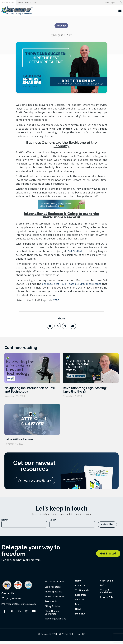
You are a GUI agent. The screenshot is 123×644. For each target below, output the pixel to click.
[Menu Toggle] (120, 11)
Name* (5, 520)
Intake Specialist (53, 591)
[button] (8, 2)
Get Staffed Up (77, 251)
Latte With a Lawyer (19, 439)
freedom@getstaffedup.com (21, 604)
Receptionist (51, 601)
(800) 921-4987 (13, 598)
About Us (80, 585)
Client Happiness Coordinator (53, 612)
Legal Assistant (53, 587)
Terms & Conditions (106, 591)
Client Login (106, 581)
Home (78, 581)
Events (79, 604)
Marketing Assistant (55, 619)
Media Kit (80, 614)
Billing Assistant (53, 606)
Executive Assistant (55, 596)
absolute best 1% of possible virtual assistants (71, 284)
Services (80, 599)
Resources (81, 595)
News (78, 609)
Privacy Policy (107, 597)
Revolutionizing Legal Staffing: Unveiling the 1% (85, 390)
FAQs (103, 585)
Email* (53, 520)
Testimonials (82, 590)
